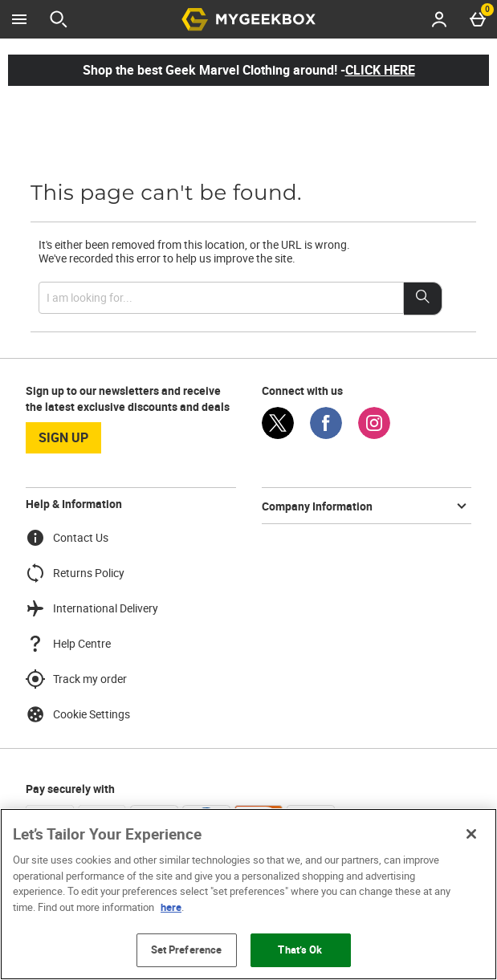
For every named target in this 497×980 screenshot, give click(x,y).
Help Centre (68, 644)
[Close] (471, 834)
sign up (63, 437)
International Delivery (92, 608)
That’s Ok (300, 950)
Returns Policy (75, 573)
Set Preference (187, 950)
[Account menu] (439, 19)
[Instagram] (374, 435)
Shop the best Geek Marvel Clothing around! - (249, 70)
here (171, 907)
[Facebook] (326, 435)
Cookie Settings (78, 714)
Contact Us (67, 538)
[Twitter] (278, 435)
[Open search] (59, 19)
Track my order (76, 679)
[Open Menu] (19, 19)
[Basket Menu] (478, 19)
